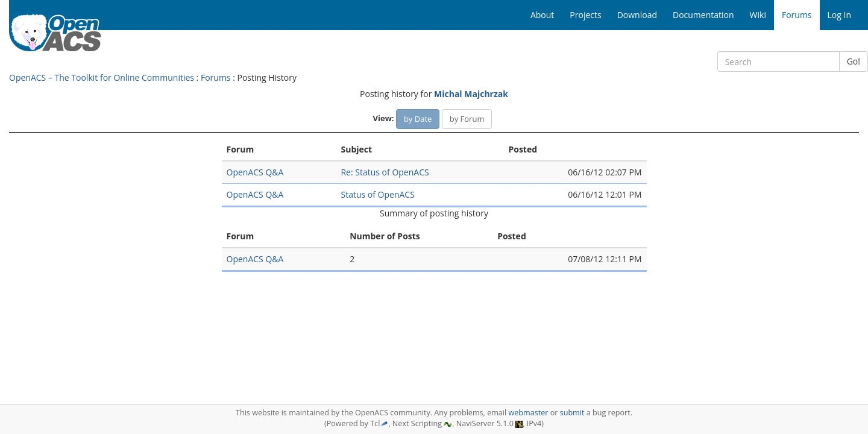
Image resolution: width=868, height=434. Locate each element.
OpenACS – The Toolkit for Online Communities (102, 77)
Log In (839, 15)
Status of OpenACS (377, 194)
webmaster (528, 413)
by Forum (467, 119)
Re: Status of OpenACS (385, 172)
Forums (216, 77)
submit (572, 413)
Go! (854, 61)
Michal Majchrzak (471, 94)
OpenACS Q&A (255, 172)
